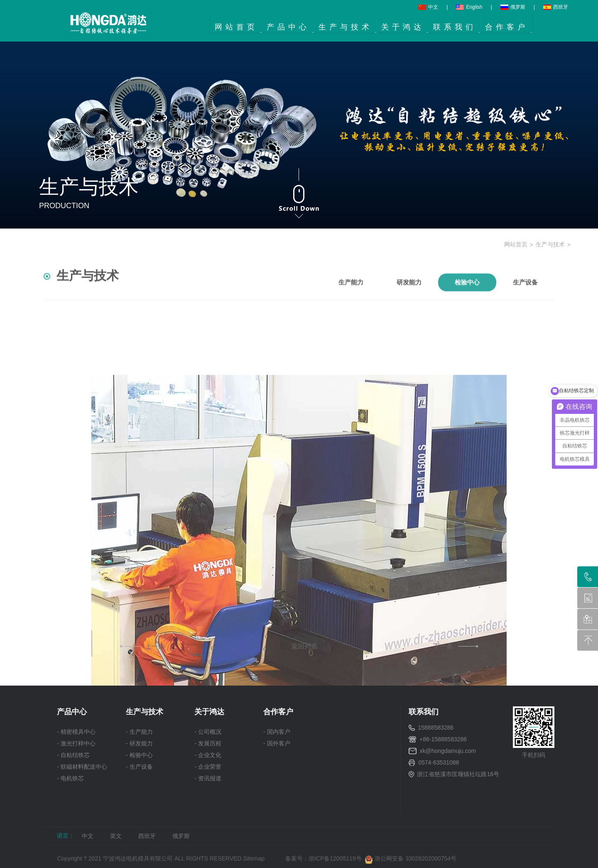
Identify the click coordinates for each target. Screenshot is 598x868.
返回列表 (299, 646)
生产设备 (525, 294)
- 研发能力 (139, 743)
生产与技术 (550, 244)
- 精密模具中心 (76, 732)
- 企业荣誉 (208, 767)
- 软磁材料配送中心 (82, 767)
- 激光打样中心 (76, 743)
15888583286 (436, 728)
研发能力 (409, 294)
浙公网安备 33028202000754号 (411, 859)
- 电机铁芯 (70, 778)
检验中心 (467, 294)
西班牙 (556, 7)
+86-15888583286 (443, 739)
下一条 (455, 646)
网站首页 (516, 244)
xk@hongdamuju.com (448, 751)
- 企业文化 (208, 755)
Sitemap (254, 858)
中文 (428, 7)
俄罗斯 (513, 7)
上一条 (143, 646)
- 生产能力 (139, 732)
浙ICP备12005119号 (337, 858)
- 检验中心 (139, 755)
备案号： (297, 858)
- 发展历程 (208, 743)
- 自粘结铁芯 (73, 755)
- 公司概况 (208, 732)
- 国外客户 (277, 743)
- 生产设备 (139, 767)
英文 (116, 836)
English (469, 7)
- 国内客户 (277, 732)
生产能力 (351, 294)
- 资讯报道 (208, 778)
